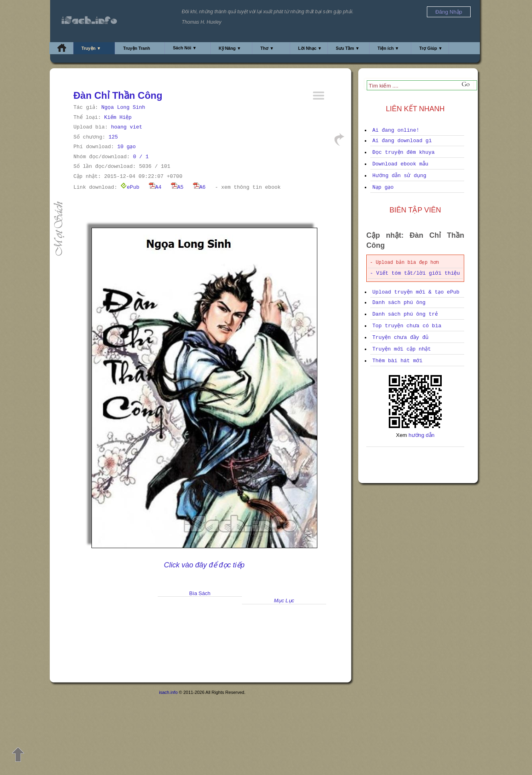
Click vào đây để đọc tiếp (204, 565)
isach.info (168, 692)
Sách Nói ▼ (185, 48)
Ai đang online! (396, 130)
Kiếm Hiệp (118, 117)
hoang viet (127, 127)
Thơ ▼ (267, 48)
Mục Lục (284, 601)
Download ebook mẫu (400, 164)
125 (113, 137)
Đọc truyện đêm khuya (403, 152)
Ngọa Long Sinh (123, 107)
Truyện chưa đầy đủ (400, 338)
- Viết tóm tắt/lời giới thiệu (415, 273)
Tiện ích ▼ (388, 48)
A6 (199, 187)
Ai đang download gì (402, 141)
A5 (177, 187)
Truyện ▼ (91, 48)
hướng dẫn (421, 435)
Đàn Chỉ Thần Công (118, 95)
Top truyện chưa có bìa (407, 326)
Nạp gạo (383, 187)
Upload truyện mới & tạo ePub (416, 292)
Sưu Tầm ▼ (348, 48)
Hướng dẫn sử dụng (399, 176)
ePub (130, 187)
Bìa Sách (200, 593)
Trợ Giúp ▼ (431, 48)
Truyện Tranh (137, 48)
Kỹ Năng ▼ (230, 48)
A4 (155, 187)
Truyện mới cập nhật (402, 349)
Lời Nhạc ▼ (310, 48)
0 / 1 (141, 157)
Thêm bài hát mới (397, 361)
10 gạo (126, 147)
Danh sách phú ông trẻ (405, 314)
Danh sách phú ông (399, 303)
